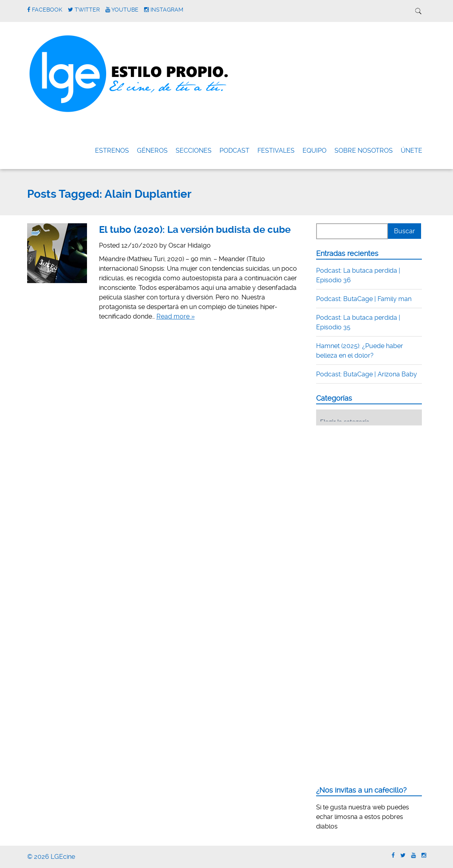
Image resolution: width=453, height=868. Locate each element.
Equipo (315, 151)
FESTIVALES (276, 151)
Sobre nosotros (364, 151)
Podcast (234, 151)
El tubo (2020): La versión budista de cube (195, 230)
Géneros (152, 151)
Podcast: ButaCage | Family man (364, 299)
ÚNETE (411, 151)
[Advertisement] (376, 481)
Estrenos (112, 151)
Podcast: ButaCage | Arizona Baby (367, 374)
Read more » (176, 316)
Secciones (194, 151)
